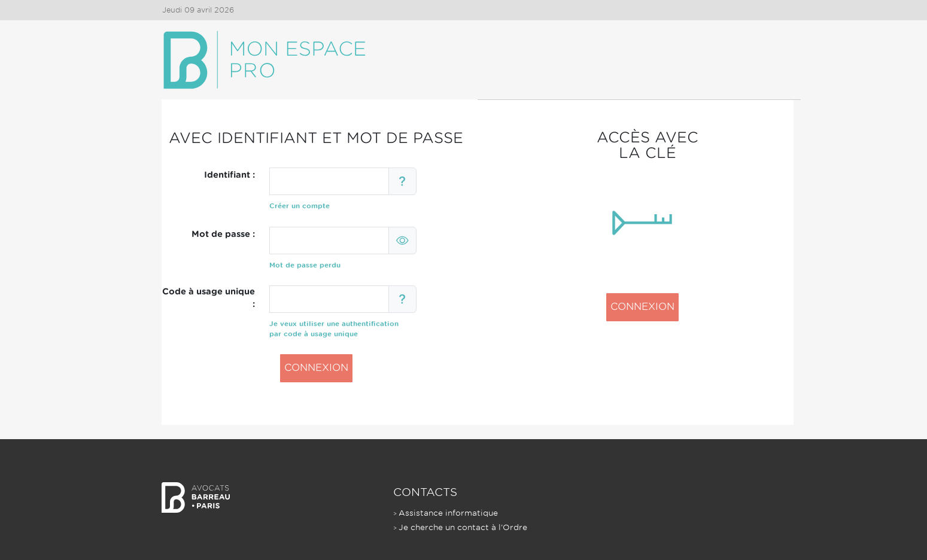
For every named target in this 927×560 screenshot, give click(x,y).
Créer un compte (300, 206)
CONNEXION (316, 368)
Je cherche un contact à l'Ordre (463, 527)
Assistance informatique (448, 513)
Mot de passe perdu (305, 265)
